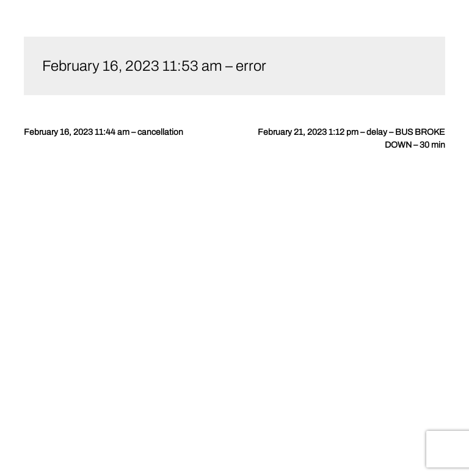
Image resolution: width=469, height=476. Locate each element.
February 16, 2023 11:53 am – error (154, 66)
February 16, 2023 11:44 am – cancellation (104, 132)
